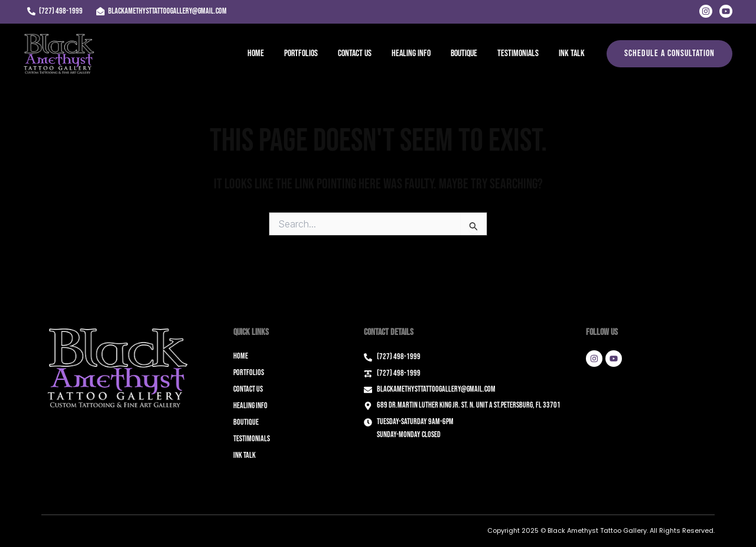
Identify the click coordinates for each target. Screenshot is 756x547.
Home (263, 53)
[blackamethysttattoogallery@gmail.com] (161, 11)
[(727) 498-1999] (55, 11)
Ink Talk (572, 53)
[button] (669, 54)
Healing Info (415, 53)
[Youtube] (726, 11)
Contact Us (360, 53)
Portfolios (307, 53)
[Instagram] (706, 11)
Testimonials (520, 53)
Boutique (467, 53)
